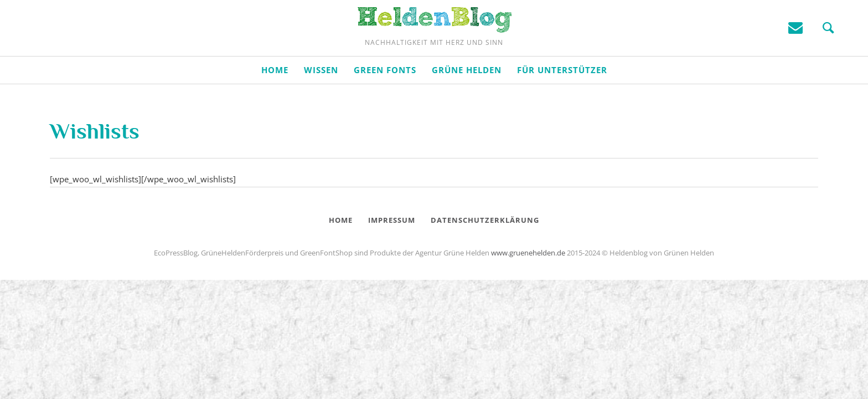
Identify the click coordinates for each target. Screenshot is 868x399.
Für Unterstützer (562, 96)
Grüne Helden (467, 96)
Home (275, 96)
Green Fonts (385, 96)
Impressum (392, 246)
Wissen (321, 96)
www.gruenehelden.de (528, 279)
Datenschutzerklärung (485, 246)
